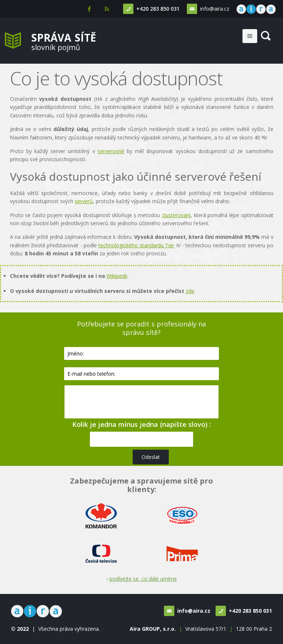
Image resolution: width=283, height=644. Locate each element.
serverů (84, 201)
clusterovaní (176, 215)
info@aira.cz (215, 9)
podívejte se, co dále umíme (143, 579)
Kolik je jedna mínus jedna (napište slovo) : (141, 424)
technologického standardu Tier (136, 245)
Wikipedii (117, 276)
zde (190, 291)
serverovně (111, 151)
